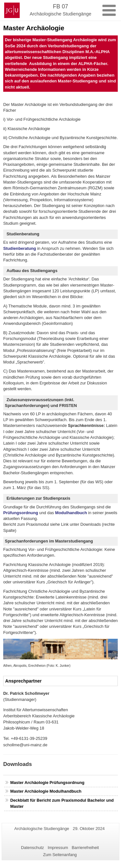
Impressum (58, 848)
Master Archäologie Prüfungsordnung (47, 783)
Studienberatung (20, 248)
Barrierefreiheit (85, 848)
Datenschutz (32, 848)
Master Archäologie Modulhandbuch (46, 791)
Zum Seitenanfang (60, 855)
